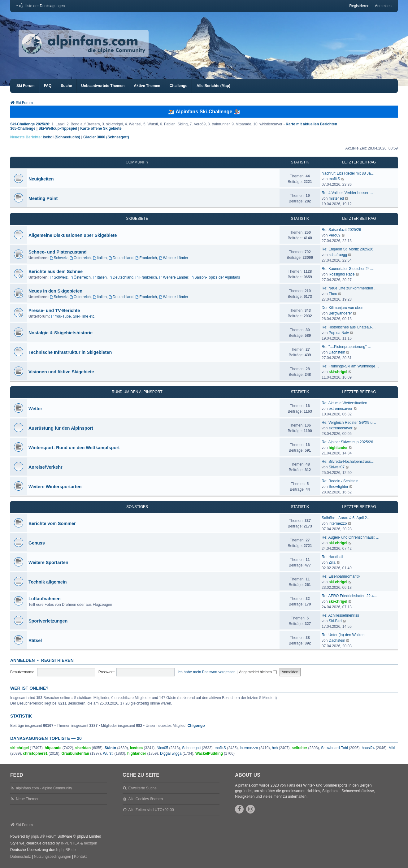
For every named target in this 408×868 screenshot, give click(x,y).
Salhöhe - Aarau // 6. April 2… (346, 518)
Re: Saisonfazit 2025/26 (341, 230)
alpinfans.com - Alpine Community (44, 788)
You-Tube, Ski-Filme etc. (73, 316)
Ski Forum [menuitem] (26, 86)
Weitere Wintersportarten (55, 487)
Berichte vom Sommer (52, 523)
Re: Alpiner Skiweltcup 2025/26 (347, 442)
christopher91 (35, 753)
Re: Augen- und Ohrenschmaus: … (351, 537)
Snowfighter (339, 487)
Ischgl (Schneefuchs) (61, 137)
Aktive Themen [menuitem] (147, 86)
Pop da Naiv (339, 333)
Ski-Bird (335, 621)
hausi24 (368, 748)
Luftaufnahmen (45, 599)
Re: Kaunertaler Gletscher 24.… (348, 269)
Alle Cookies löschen (145, 799)
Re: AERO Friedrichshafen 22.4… (349, 596)
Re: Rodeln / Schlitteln (340, 481)
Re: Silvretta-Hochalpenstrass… (348, 462)
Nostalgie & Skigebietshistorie (61, 333)
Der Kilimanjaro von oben (343, 308)
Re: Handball (332, 557)
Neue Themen (28, 799)
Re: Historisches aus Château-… (349, 327)
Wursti (108, 753)
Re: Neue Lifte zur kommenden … (350, 288)
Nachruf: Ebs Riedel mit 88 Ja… (348, 173)
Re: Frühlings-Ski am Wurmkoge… (350, 366)
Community (137, 162)
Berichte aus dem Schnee (56, 271)
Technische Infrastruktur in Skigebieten (70, 352)
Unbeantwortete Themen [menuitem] (103, 86)
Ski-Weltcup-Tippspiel (58, 128)
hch (275, 748)
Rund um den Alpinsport (137, 392)
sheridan (83, 748)
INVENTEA (70, 843)
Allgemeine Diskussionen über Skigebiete (73, 235)
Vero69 (335, 235)
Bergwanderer (340, 313)
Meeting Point (43, 198)
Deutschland (121, 258)
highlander (338, 448)
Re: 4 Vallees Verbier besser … (347, 193)
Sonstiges (137, 507)
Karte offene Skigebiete (101, 128)
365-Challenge (23, 128)
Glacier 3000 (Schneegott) (106, 137)
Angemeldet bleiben (258, 672)
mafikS (334, 179)
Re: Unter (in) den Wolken (343, 635)
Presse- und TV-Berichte (54, 310)
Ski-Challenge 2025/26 (30, 124)
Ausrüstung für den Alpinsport (61, 428)
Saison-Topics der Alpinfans (215, 277)
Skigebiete (137, 219)
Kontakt (80, 857)
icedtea (136, 748)
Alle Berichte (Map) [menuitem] (213, 86)
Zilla (332, 562)
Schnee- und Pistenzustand (58, 252)
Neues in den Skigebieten (55, 291)
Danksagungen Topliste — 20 (46, 738)
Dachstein (337, 352)
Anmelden (22, 660)
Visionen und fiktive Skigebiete (61, 372)
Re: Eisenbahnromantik (341, 576)
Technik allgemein (48, 582)
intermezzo (338, 523)
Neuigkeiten (41, 179)
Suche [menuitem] (66, 86)
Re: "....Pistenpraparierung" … (347, 347)
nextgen (91, 843)
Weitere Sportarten (48, 562)
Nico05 (162, 748)
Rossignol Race (342, 274)
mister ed (336, 198)
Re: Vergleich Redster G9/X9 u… (349, 423)
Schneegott (191, 748)
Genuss (37, 543)
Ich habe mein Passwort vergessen (207, 672)
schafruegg (338, 255)
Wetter (35, 409)
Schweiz (59, 258)
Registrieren (57, 660)
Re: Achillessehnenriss (340, 615)
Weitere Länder (174, 258)
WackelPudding (209, 753)
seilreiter (299, 748)
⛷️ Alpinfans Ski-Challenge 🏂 (204, 112)
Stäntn (110, 748)
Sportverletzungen (48, 621)
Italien (100, 258)
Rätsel (35, 640)
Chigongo (196, 726)
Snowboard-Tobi (334, 748)
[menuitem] (42, 6)
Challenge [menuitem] (178, 86)
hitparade (53, 748)
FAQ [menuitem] (48, 86)
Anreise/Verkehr (46, 467)
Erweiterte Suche (142, 788)
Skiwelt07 (337, 467)
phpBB (37, 836)
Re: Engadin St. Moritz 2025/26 (347, 249)
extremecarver (341, 409)
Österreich (80, 258)
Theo (333, 294)
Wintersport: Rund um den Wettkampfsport (74, 448)
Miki (392, 748)
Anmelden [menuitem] (383, 6)
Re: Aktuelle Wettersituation (344, 403)
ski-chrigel (338, 372)
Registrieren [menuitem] (359, 6)
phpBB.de (68, 850)
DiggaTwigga (171, 753)
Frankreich (146, 258)
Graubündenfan (75, 753)
